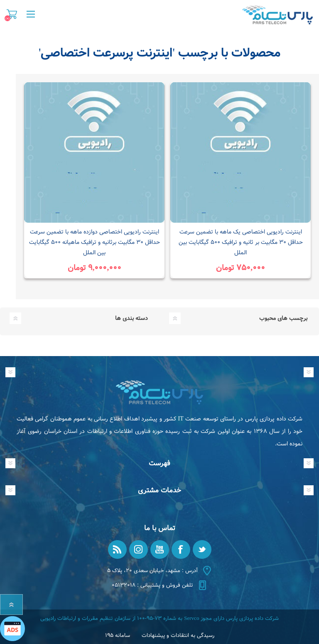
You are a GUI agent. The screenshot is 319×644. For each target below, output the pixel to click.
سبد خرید (12, 14)
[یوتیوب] (160, 549)
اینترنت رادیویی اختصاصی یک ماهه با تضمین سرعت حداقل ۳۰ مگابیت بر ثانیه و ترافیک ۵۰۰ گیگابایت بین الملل (241, 242)
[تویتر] (202, 549)
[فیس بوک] (181, 549)
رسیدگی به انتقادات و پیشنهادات (178, 635)
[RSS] (117, 549)
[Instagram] (139, 549)
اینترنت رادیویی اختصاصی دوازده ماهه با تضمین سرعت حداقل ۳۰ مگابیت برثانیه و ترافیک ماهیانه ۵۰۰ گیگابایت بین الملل (94, 242)
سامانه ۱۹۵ (118, 635)
